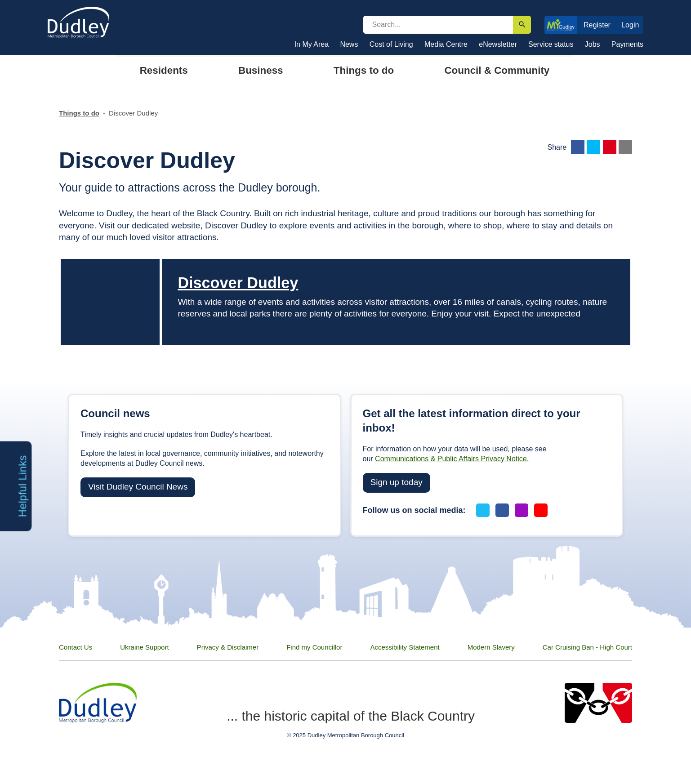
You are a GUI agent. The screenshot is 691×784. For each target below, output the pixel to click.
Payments (627, 44)
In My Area (312, 44)
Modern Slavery (491, 647)
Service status (551, 44)
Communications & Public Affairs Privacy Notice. (452, 459)
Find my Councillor (314, 647)
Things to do (79, 113)
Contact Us (76, 647)
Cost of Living (391, 44)
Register (597, 25)
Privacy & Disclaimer (228, 647)
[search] (438, 25)
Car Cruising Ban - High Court (587, 647)
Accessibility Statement (405, 647)
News (349, 44)
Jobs (593, 44)
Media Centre (446, 44)
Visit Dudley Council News (138, 487)
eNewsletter (498, 44)
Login (630, 25)
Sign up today (397, 482)
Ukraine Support (144, 647)
